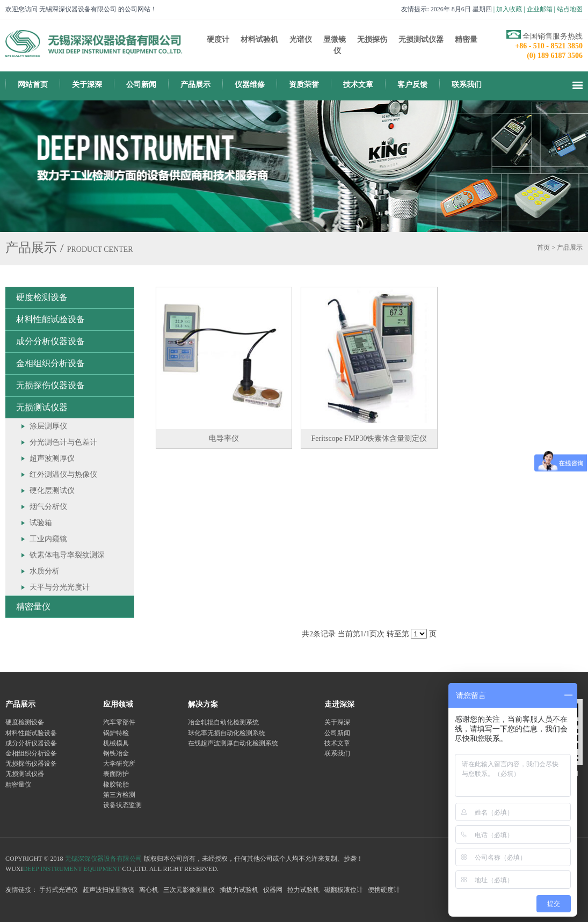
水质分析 (45, 571)
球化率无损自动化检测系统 (227, 733)
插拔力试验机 (239, 890)
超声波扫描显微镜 (108, 890)
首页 (543, 248)
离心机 (149, 890)
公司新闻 (141, 85)
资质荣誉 (304, 85)
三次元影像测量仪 (189, 890)
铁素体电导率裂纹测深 (67, 555)
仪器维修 (250, 85)
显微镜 (335, 39)
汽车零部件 (119, 722)
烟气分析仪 (48, 507)
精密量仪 (33, 607)
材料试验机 (259, 39)
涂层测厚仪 (48, 426)
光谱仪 (301, 39)
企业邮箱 (540, 9)
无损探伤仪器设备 (50, 385)
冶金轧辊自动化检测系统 (223, 722)
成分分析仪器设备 (50, 341)
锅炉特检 (116, 733)
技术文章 (358, 85)
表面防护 (116, 774)
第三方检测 (119, 795)
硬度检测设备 (42, 297)
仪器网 (273, 890)
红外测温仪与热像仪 (63, 474)
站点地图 (570, 9)
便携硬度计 (384, 890)
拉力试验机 (303, 890)
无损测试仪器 (421, 39)
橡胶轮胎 (116, 785)
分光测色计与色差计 (63, 442)
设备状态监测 (122, 805)
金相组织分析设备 (50, 363)
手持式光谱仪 (59, 890)
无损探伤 (372, 39)
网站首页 (33, 85)
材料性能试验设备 (50, 319)
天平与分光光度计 (60, 587)
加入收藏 (509, 9)
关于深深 (87, 85)
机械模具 (116, 743)
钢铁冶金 (116, 753)
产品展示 (195, 85)
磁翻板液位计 (344, 890)
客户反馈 (412, 85)
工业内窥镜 (48, 539)
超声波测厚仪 (52, 458)
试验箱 (41, 523)
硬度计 (218, 39)
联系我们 (467, 85)
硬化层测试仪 (52, 491)
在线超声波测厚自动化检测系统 (233, 743)
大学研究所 (119, 764)
